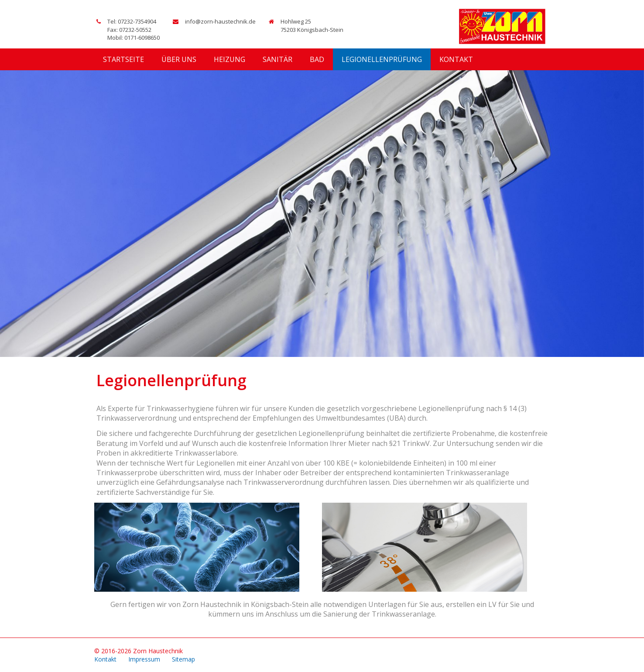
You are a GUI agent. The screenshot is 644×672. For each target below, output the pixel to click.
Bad (317, 59)
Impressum (144, 659)
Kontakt (456, 59)
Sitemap (183, 659)
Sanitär (277, 59)
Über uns (179, 59)
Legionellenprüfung (382, 59)
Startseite (123, 59)
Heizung (230, 59)
